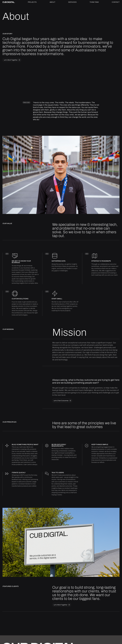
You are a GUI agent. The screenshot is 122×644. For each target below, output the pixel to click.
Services (72, 2)
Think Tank (94, 2)
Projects (32, 2)
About (52, 2)
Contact (116, 2)
